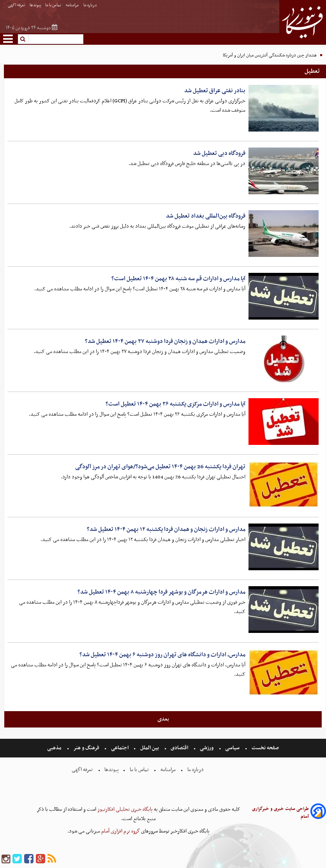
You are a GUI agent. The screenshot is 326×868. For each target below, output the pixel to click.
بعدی (163, 719)
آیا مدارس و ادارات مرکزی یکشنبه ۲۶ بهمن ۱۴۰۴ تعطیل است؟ (175, 404)
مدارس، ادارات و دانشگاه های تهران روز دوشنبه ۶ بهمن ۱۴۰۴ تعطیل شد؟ (162, 655)
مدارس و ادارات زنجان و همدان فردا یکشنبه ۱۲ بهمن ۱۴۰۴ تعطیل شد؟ (166, 529)
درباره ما (91, 5)
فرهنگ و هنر (86, 748)
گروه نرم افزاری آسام (120, 831)
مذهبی (55, 748)
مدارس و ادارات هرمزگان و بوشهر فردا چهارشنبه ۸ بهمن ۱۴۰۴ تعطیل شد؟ (161, 592)
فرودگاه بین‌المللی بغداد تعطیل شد (206, 216)
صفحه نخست (265, 748)
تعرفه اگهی (17, 5)
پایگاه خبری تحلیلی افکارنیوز (124, 809)
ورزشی (207, 748)
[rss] (52, 859)
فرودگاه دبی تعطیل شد (219, 153)
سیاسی (232, 748)
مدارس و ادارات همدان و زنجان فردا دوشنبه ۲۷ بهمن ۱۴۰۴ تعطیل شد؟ (165, 341)
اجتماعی (120, 748)
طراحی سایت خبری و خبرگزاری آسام (280, 813)
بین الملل (150, 748)
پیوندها (35, 5)
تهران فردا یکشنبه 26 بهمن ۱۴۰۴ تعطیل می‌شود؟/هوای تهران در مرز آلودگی (160, 467)
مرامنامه (73, 5)
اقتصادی (179, 748)
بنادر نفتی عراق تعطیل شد (215, 91)
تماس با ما (54, 5)
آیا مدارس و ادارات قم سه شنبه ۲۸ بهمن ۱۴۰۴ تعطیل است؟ (178, 279)
